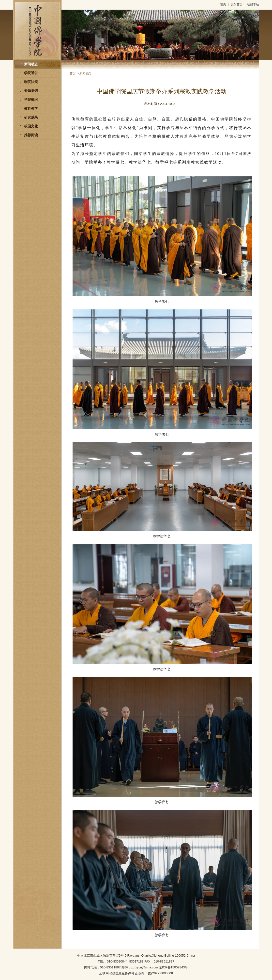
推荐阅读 (31, 135)
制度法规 (31, 82)
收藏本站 (253, 4)
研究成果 (31, 117)
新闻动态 (31, 64)
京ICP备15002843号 (174, 967)
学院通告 (31, 73)
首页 (223, 4)
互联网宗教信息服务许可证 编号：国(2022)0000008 (136, 973)
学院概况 (31, 100)
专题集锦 (31, 91)
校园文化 (31, 126)
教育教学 (31, 109)
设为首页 (237, 4)
